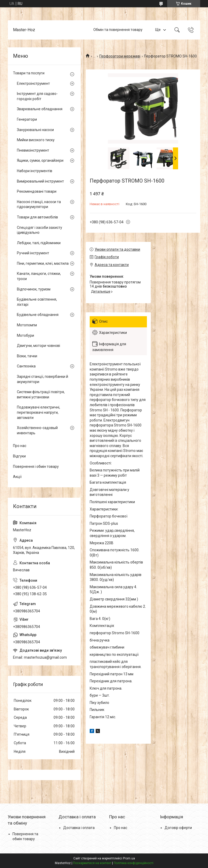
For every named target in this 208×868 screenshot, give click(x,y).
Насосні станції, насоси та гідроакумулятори (39, 204)
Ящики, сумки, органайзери (40, 160)
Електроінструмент (33, 83)
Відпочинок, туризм (34, 289)
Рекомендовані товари (37, 191)
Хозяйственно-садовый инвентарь (37, 430)
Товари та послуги (29, 73)
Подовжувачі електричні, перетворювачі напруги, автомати (38, 412)
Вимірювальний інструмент (40, 181)
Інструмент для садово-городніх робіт (37, 96)
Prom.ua (129, 858)
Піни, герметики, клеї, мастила (43, 263)
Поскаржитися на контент (92, 863)
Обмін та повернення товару (118, 30)
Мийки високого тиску (36, 140)
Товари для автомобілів (37, 217)
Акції (17, 477)
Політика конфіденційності (134, 863)
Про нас (20, 446)
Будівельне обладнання (38, 315)
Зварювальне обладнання (40, 109)
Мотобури (25, 335)
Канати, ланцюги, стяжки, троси (39, 276)
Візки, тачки (27, 356)
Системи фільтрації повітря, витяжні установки (41, 394)
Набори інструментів (35, 171)
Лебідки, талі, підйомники (39, 243)
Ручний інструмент (33, 253)
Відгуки (19, 456)
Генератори (27, 119)
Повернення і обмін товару (36, 467)
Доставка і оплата (79, 828)
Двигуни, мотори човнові (38, 346)
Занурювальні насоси (35, 130)
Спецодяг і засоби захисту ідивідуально (40, 230)
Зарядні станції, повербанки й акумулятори (43, 379)
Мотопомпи (27, 325)
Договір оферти (178, 828)
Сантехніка (26, 366)
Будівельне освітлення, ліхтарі (37, 302)
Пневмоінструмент (33, 150)
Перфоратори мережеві (120, 56)
